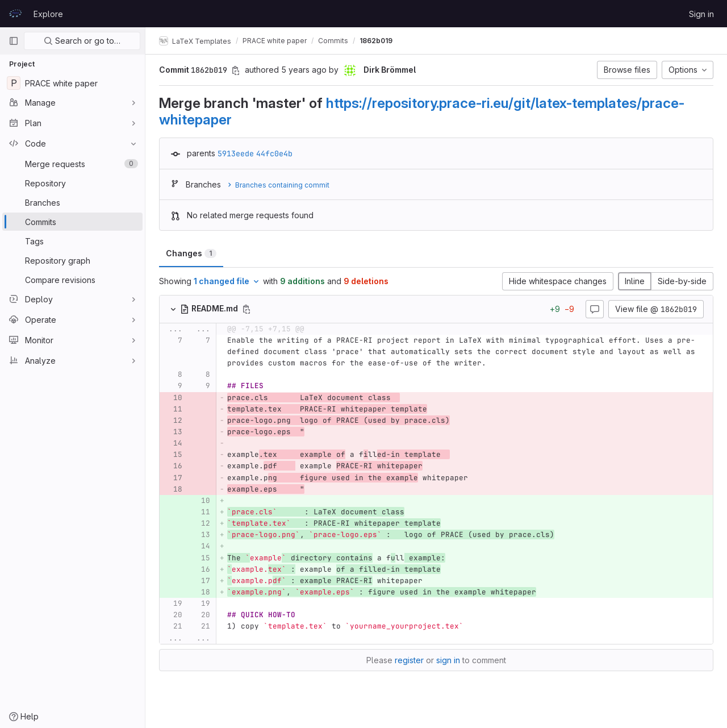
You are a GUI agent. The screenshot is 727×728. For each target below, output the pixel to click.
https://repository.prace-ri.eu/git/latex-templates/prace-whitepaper (422, 111)
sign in (448, 660)
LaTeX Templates (195, 41)
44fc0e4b (274, 153)
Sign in (701, 14)
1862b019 (376, 41)
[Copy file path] (246, 309)
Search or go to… (82, 41)
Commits (333, 41)
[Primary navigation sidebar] (14, 41)
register (409, 660)
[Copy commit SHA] (236, 70)
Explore (48, 14)
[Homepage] (15, 14)
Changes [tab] (191, 253)
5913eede (236, 153)
